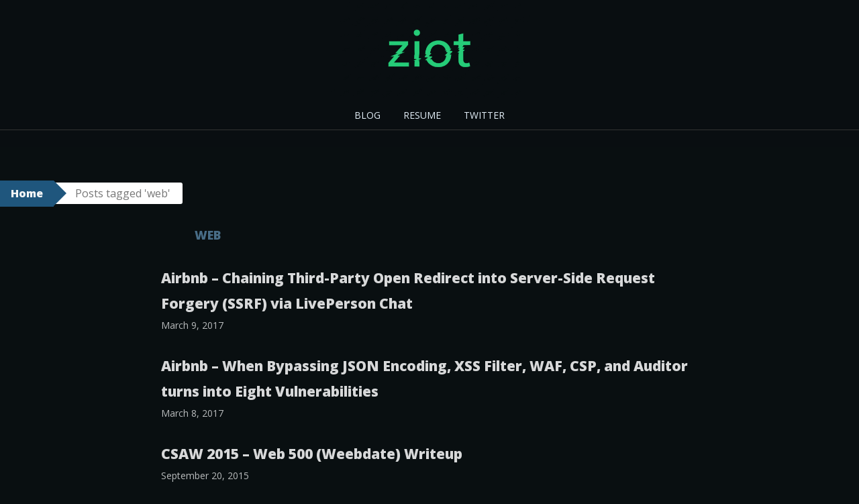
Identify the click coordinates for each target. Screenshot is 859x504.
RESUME (422, 115)
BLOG (367, 115)
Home (27, 193)
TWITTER (484, 115)
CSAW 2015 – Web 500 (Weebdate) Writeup (312, 454)
